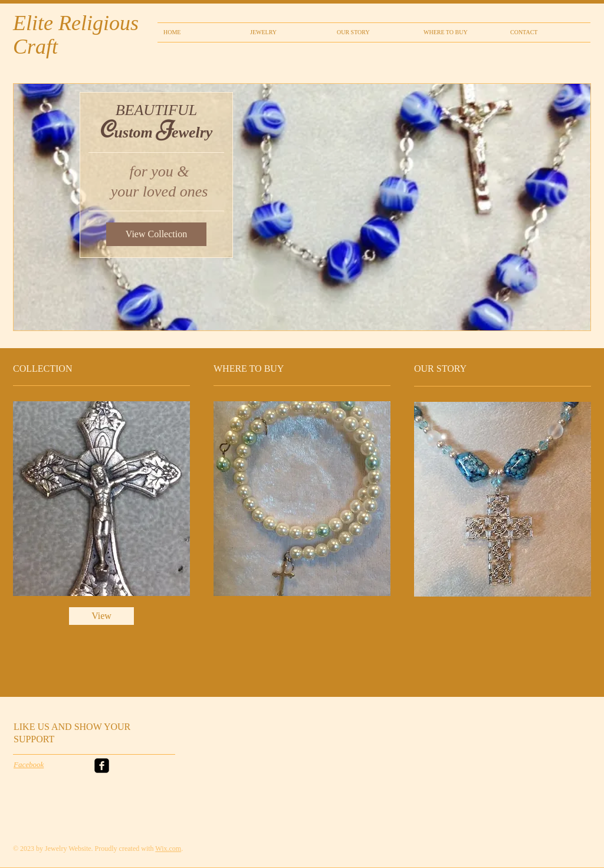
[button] (302, 207)
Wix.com (168, 849)
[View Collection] (156, 234)
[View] (101, 616)
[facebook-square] (102, 766)
